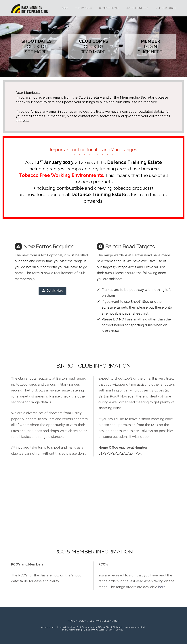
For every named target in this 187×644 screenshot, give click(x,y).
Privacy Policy (77, 621)
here (162, 587)
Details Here (48, 291)
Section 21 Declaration (105, 621)
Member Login (166, 8)
